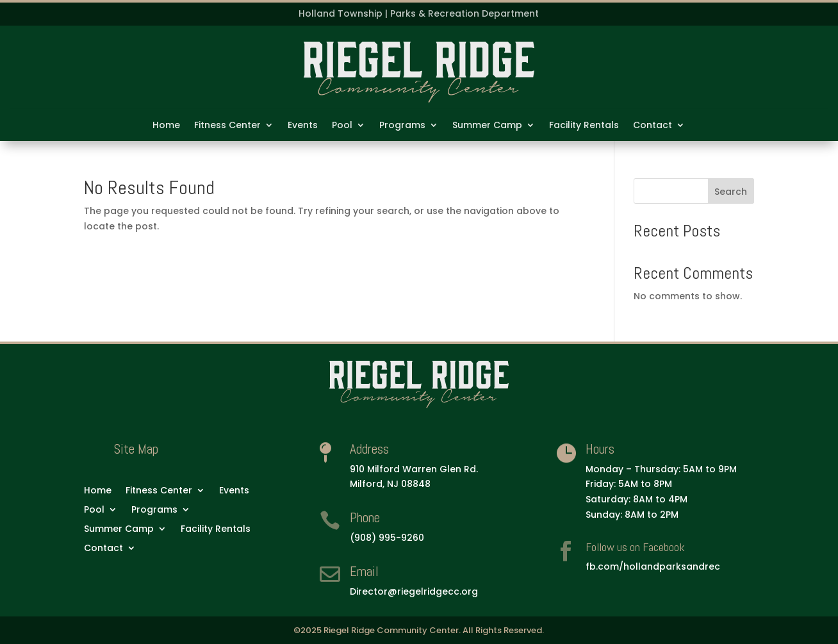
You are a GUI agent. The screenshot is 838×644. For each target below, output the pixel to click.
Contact (653, 126)
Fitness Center (227, 126)
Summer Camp (487, 126)
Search (731, 192)
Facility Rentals (584, 126)
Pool (342, 126)
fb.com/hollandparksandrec (653, 566)
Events (303, 126)
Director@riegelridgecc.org (414, 591)
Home (166, 126)
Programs (402, 126)
